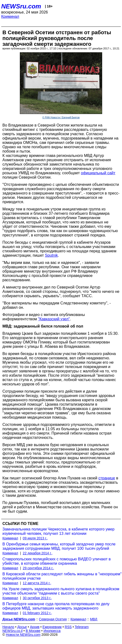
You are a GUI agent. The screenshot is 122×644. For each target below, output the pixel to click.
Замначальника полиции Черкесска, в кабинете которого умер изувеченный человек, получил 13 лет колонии (58, 531)
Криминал (10, 17)
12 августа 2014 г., (37, 583)
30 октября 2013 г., (37, 598)
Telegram (82, 627)
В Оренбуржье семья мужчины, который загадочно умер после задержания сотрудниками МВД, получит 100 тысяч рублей (59, 546)
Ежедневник (52, 627)
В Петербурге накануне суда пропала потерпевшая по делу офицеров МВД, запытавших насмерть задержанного (56, 606)
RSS (68, 627)
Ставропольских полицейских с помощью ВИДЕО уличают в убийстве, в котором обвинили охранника (57, 561)
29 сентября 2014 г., (38, 568)
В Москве (33, 631)
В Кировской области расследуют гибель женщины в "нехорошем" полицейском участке (62, 576)
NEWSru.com (21, 6)
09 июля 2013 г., (35, 538)
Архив (35, 627)
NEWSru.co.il (12, 631)
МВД (94, 619)
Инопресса (52, 631)
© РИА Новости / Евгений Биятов (61, 117)
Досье (22, 627)
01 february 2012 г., (37, 613)
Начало (8, 627)
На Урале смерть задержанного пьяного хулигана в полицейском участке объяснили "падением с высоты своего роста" (61, 591)
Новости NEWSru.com (23, 635)
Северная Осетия (53, 619)
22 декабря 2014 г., (38, 553)
